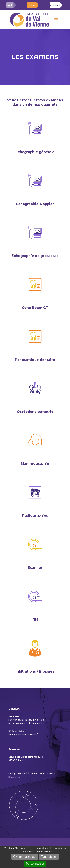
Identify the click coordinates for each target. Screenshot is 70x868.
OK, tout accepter (25, 857)
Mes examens (55, 5)
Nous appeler (10, 5)
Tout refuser (49, 857)
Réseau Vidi (15, 777)
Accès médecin (32, 5)
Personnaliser (35, 864)
